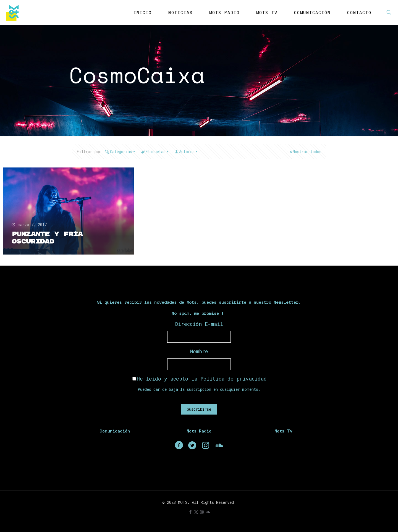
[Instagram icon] (202, 512)
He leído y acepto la (200, 379)
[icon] (208, 512)
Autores (186, 152)
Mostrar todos (305, 152)
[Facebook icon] (190, 512)
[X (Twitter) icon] (196, 512)
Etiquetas (155, 152)
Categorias (121, 152)
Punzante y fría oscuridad (47, 238)
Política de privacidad (234, 379)
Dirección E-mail (199, 324)
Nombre (199, 351)
